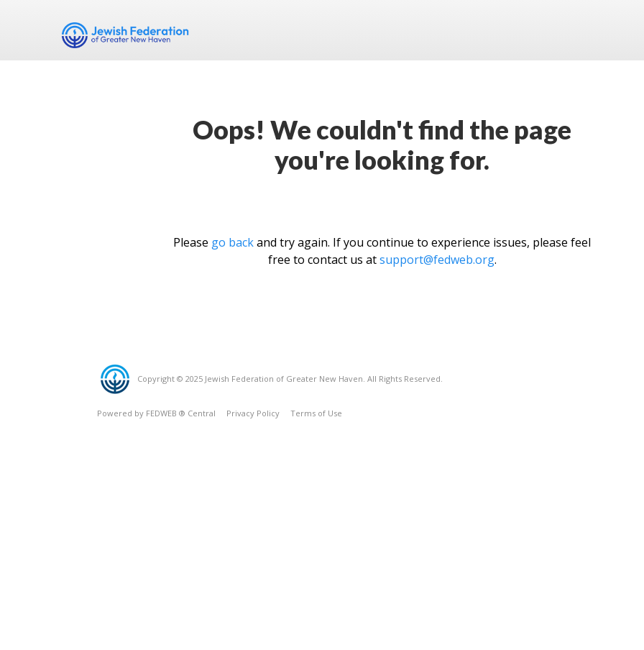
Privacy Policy (253, 413)
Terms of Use (316, 413)
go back (233, 242)
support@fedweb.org (437, 260)
